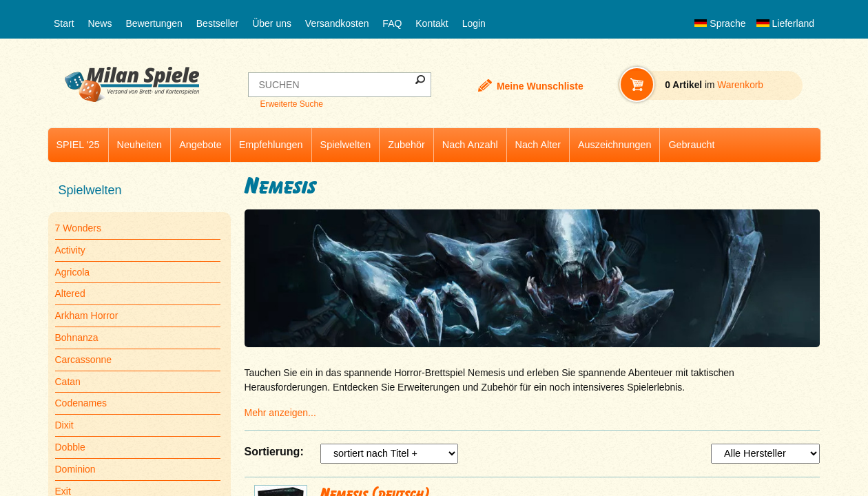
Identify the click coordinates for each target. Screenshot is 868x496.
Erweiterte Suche (291, 104)
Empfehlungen (271, 145)
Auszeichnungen (614, 145)
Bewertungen (154, 23)
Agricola (73, 272)
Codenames (81, 403)
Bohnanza (77, 338)
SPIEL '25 (78, 145)
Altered (70, 293)
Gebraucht (691, 145)
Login (474, 23)
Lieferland (785, 23)
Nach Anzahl (470, 145)
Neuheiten (140, 145)
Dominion (75, 469)
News (100, 23)
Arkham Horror (87, 316)
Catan (68, 382)
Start (64, 23)
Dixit (64, 425)
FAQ (392, 23)
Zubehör (406, 145)
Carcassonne (84, 360)
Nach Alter (538, 145)
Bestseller (217, 23)
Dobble (70, 447)
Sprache (720, 23)
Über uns (272, 23)
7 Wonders (78, 228)
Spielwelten (346, 145)
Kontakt (432, 23)
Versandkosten (337, 23)
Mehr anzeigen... (280, 413)
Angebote (200, 145)
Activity (70, 250)
